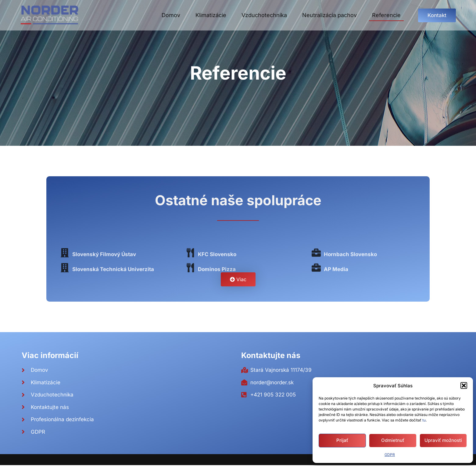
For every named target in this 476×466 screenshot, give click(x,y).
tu (424, 420)
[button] (464, 385)
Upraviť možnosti (443, 440)
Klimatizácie (211, 15)
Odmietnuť (393, 440)
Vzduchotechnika (264, 15)
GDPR (390, 455)
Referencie (386, 15)
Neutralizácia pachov (329, 15)
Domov (171, 15)
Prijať (342, 440)
